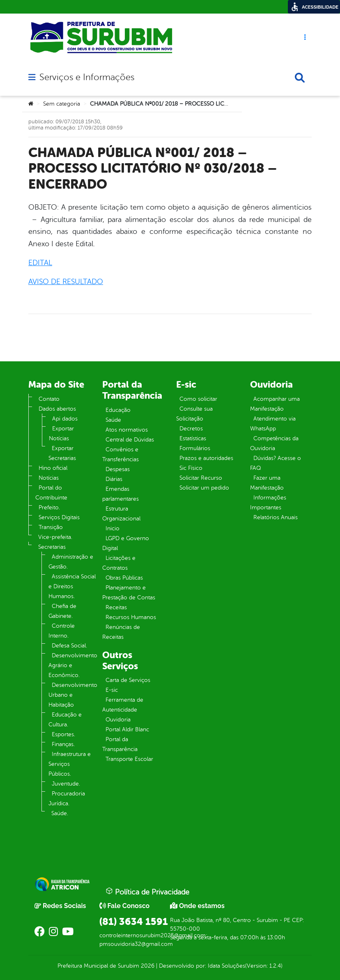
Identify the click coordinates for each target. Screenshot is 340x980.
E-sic (112, 690)
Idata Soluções (226, 966)
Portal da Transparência (120, 744)
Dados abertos (57, 409)
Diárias (114, 479)
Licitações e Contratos (119, 563)
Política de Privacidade (147, 892)
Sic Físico (191, 468)
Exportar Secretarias (62, 453)
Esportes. (63, 734)
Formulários (195, 448)
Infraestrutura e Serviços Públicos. (70, 764)
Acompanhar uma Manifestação (275, 404)
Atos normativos (127, 430)
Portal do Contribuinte (51, 493)
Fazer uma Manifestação (267, 483)
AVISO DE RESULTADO (66, 282)
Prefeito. (49, 507)
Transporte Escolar (129, 759)
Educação (118, 410)
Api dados (65, 419)
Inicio (113, 528)
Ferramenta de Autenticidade (123, 705)
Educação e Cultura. (65, 720)
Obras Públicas (124, 578)
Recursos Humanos (131, 617)
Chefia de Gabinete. (62, 611)
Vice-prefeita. (55, 537)
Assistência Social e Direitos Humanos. (72, 586)
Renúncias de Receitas (121, 632)
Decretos (191, 429)
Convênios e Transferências (121, 454)
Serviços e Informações (87, 77)
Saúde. (60, 813)
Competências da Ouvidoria (274, 443)
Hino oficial (53, 468)
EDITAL (40, 263)
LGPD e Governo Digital (126, 543)
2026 (147, 966)
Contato (49, 399)
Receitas (116, 607)
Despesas (118, 469)
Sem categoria (62, 104)
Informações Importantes (268, 503)
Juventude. (66, 784)
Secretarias (52, 547)
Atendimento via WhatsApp (273, 424)
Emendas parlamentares (121, 494)
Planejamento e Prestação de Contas (129, 593)
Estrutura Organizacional (121, 514)
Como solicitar (198, 399)
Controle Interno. (62, 631)
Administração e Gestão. (71, 562)
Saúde (113, 420)
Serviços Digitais (59, 517)
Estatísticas (193, 438)
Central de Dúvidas (130, 440)
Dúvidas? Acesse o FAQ (276, 463)
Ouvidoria (118, 720)
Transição (51, 527)
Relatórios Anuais (276, 517)
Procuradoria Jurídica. (67, 799)
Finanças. (63, 744)
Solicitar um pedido (204, 488)
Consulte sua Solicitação (194, 414)
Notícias (49, 478)
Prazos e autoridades (206, 458)
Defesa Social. (69, 646)
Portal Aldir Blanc (127, 729)
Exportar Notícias (61, 433)
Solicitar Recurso (201, 478)
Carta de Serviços (128, 680)
